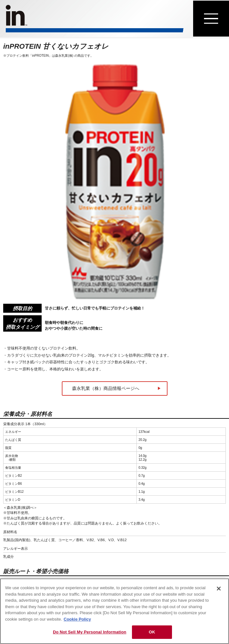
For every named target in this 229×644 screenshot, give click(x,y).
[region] (114, 611)
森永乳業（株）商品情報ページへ (106, 388)
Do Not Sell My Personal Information (90, 632)
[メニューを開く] (211, 19)
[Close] (219, 589)
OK (152, 632)
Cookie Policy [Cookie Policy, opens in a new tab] (77, 619)
